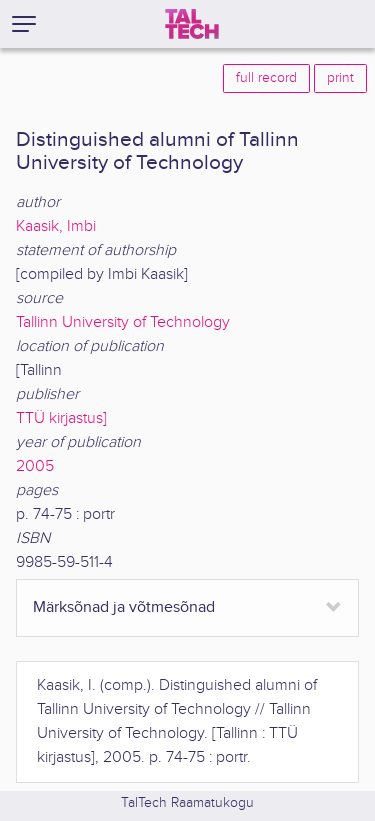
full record (266, 78)
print (340, 78)
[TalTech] (192, 24)
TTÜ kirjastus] (61, 418)
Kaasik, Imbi (56, 226)
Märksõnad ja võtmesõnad (124, 607)
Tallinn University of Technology (123, 322)
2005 (35, 466)
